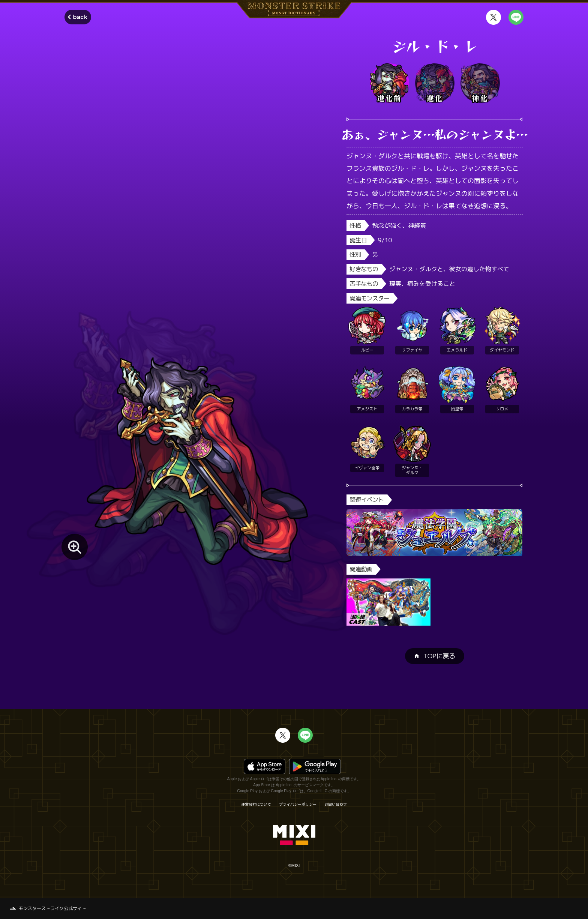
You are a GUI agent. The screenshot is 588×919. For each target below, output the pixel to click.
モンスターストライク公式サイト (52, 908)
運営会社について (256, 804)
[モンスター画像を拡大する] (75, 547)
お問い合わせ (336, 804)
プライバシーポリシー (298, 804)
